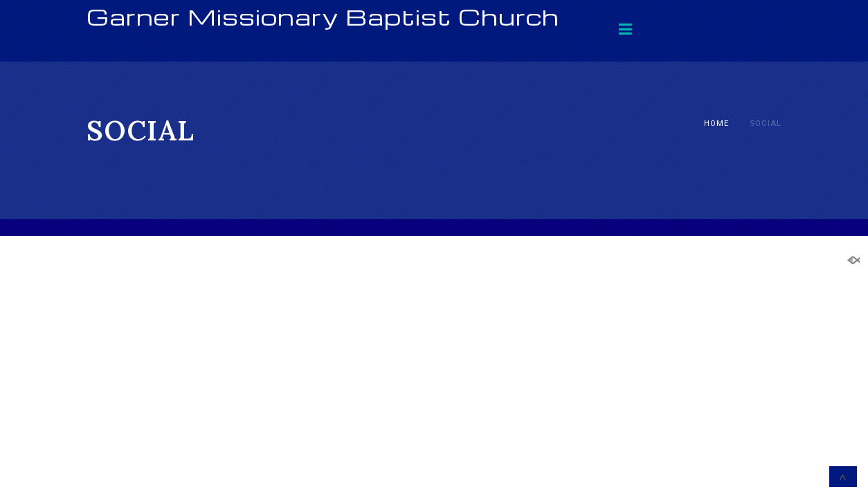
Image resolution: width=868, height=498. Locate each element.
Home (716, 123)
